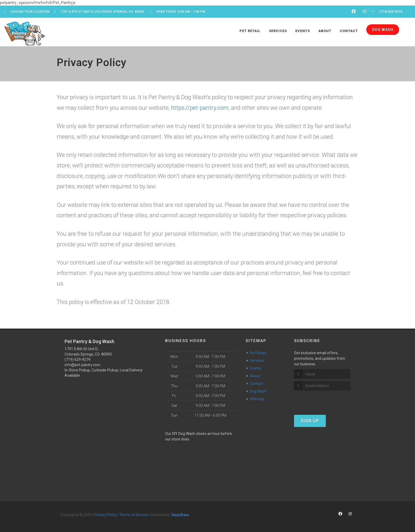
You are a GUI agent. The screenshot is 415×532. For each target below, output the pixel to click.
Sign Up (310, 421)
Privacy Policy (106, 515)
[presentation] (322, 400)
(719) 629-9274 (78, 360)
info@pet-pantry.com (82, 365)
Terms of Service (134, 515)
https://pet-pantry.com (200, 108)
